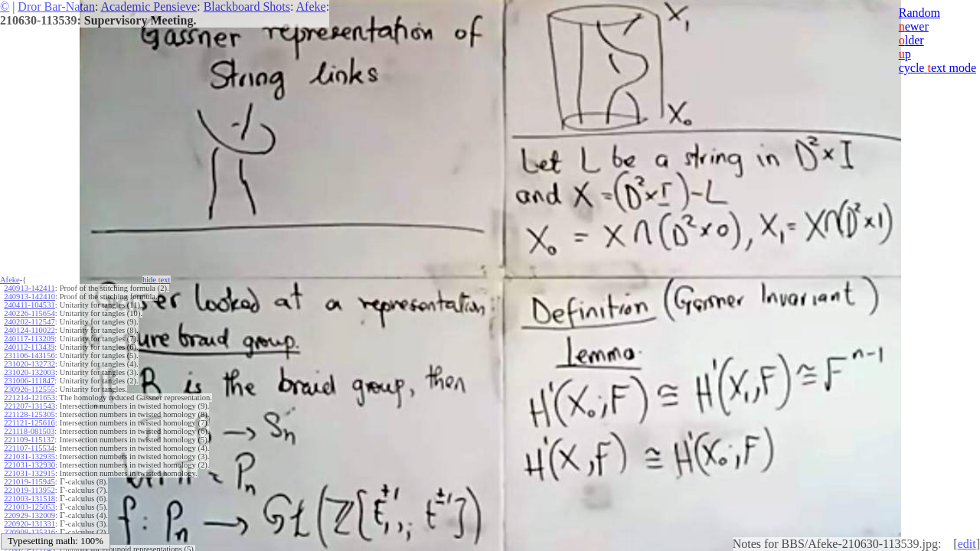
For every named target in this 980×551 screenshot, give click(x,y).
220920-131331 (29, 524)
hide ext (157, 280)
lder (911, 40)
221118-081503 (29, 431)
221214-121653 (29, 398)
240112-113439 (29, 347)
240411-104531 (29, 305)
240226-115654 (29, 313)
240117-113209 (29, 339)
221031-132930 (29, 465)
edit (967, 544)
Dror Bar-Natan (56, 7)
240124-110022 (29, 330)
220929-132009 (29, 515)
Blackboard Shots (247, 7)
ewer (914, 26)
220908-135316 (29, 532)
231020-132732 (29, 364)
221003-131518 (29, 499)
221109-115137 (29, 440)
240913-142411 (29, 288)
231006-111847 (29, 381)
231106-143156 (29, 355)
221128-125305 (29, 414)
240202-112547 (29, 322)
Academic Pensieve (149, 7)
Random (920, 13)
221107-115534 (29, 448)
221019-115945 (29, 482)
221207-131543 (29, 406)
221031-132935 (29, 456)
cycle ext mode (938, 68)
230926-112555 (29, 389)
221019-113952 (29, 490)
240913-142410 (29, 297)
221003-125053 (29, 507)
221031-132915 (29, 473)
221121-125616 (29, 423)
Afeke (311, 7)
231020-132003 (29, 372)
